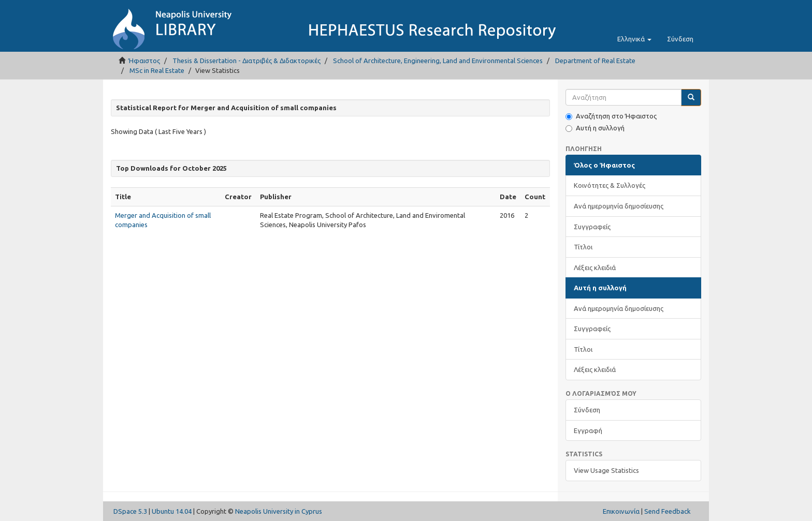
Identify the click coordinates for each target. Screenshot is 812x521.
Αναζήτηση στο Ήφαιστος (611, 116)
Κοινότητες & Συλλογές (610, 185)
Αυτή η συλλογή (595, 128)
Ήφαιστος (144, 61)
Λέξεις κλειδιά (595, 267)
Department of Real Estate (595, 61)
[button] (634, 39)
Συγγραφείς (592, 227)
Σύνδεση (587, 410)
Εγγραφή (588, 430)
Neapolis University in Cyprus (279, 511)
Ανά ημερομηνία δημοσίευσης (619, 206)
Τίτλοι (583, 247)
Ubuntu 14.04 (172, 511)
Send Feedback (668, 511)
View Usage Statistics (606, 470)
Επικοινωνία (621, 511)
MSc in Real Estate (157, 70)
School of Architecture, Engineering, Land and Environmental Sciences (438, 61)
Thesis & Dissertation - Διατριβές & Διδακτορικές (247, 61)
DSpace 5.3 (130, 511)
